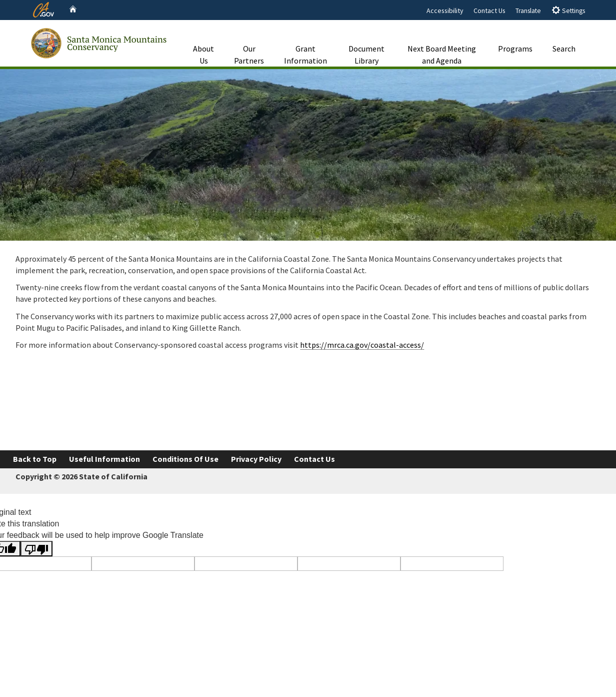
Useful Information (104, 459)
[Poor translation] (36, 549)
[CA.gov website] (43, 9)
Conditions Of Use (185, 459)
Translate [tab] (528, 11)
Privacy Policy (256, 459)
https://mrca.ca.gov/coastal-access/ (362, 345)
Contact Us (489, 11)
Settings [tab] (568, 10)
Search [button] (564, 37)
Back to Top (35, 459)
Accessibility (445, 11)
